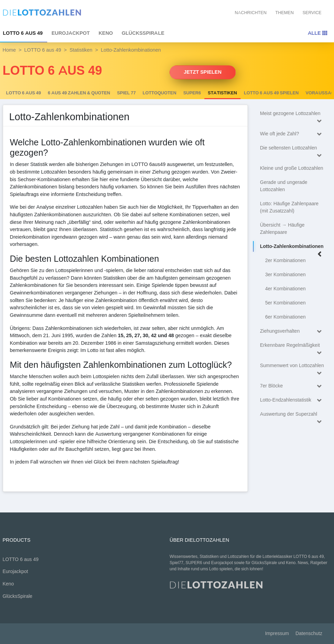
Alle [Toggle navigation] (317, 33)
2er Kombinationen (285, 261)
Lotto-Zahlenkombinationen (292, 247)
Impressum (277, 633)
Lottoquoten (160, 93)
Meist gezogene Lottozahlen (292, 115)
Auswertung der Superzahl (292, 415)
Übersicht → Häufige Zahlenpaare (282, 229)
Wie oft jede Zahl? (292, 134)
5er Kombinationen (285, 303)
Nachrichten (251, 13)
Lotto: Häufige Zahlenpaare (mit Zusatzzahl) (289, 207)
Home (9, 50)
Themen (285, 13)
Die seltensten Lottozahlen (292, 149)
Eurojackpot (70, 33)
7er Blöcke (292, 386)
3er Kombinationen (285, 275)
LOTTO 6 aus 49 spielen (271, 93)
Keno (106, 33)
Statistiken (81, 50)
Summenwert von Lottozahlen (292, 367)
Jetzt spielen (203, 72)
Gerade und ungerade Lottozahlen (284, 186)
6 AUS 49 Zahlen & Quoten (79, 93)
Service (312, 13)
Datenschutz (309, 633)
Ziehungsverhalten (292, 331)
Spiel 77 (126, 93)
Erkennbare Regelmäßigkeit (292, 346)
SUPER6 (192, 93)
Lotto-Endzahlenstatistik (292, 400)
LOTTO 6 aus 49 (43, 50)
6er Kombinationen (285, 317)
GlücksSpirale (143, 33)
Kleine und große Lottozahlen (291, 168)
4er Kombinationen (285, 289)
